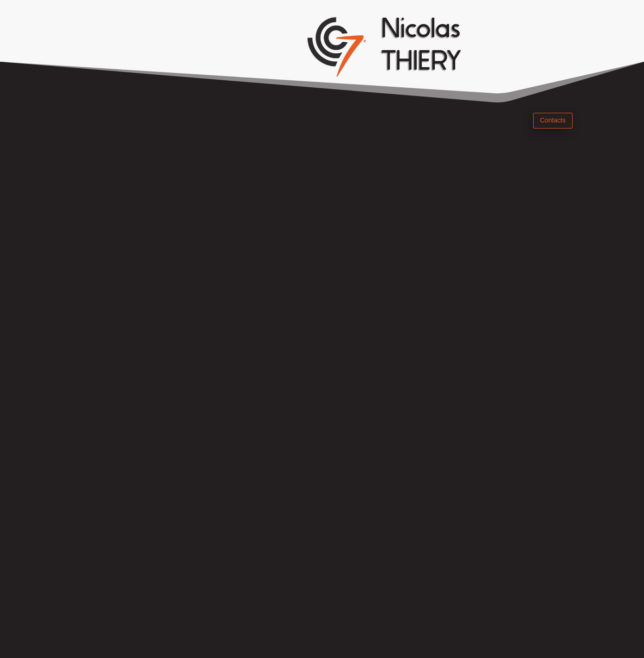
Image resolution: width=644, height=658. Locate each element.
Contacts (553, 120)
